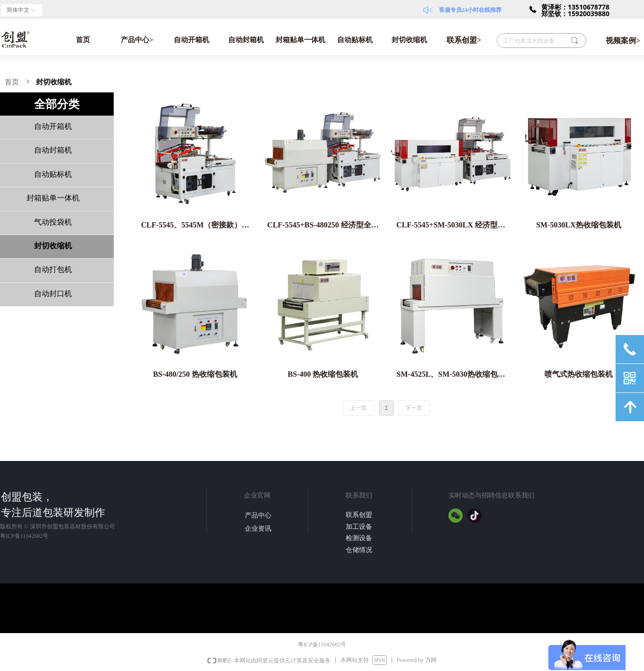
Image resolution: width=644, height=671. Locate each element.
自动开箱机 (192, 40)
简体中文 (18, 10)
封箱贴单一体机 (300, 40)
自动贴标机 (355, 40)
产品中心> (137, 40)
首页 (83, 40)
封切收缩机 (409, 40)
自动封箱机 (246, 40)
